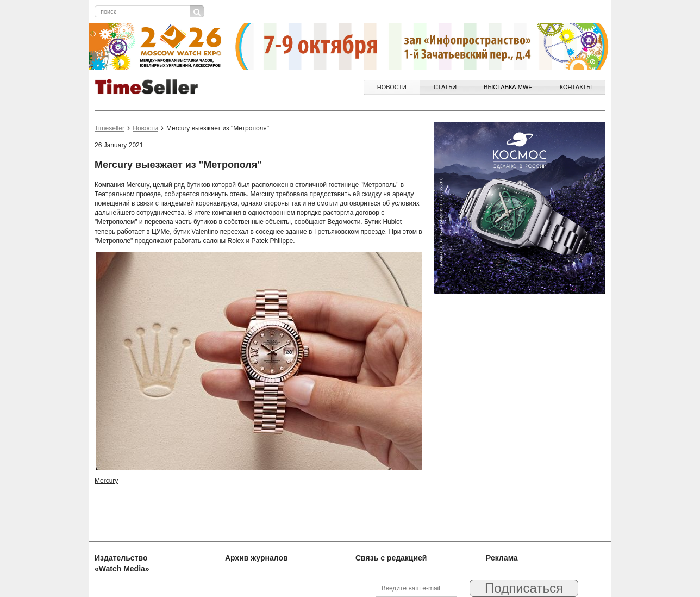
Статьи (445, 87)
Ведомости (344, 222)
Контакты (576, 87)
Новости (392, 87)
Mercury (106, 481)
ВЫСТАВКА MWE (508, 87)
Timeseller (110, 128)
